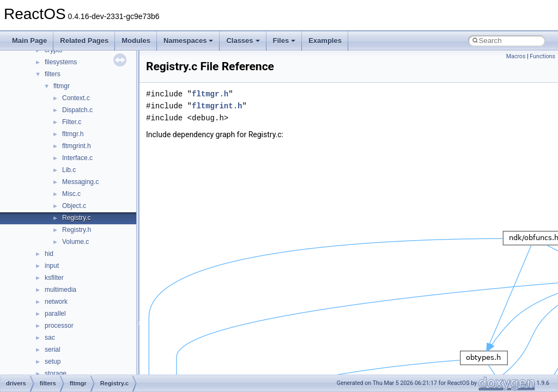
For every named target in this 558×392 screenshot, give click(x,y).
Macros (516, 56)
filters (53, 74)
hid (49, 254)
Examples (325, 41)
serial (53, 350)
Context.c (76, 98)
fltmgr (62, 86)
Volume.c (75, 242)
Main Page (29, 41)
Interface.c (77, 158)
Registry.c (76, 218)
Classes (243, 41)
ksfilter (54, 278)
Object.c (74, 206)
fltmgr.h (73, 134)
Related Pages (84, 41)
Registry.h (77, 230)
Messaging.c (80, 182)
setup (53, 362)
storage (56, 373)
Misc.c (71, 194)
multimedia (60, 290)
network (56, 302)
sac (50, 338)
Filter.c (72, 122)
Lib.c (69, 170)
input (52, 266)
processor (59, 326)
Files (284, 41)
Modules (136, 41)
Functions (542, 56)
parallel (55, 314)
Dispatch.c (77, 110)
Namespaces (189, 41)
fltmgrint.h (77, 146)
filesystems (61, 62)
